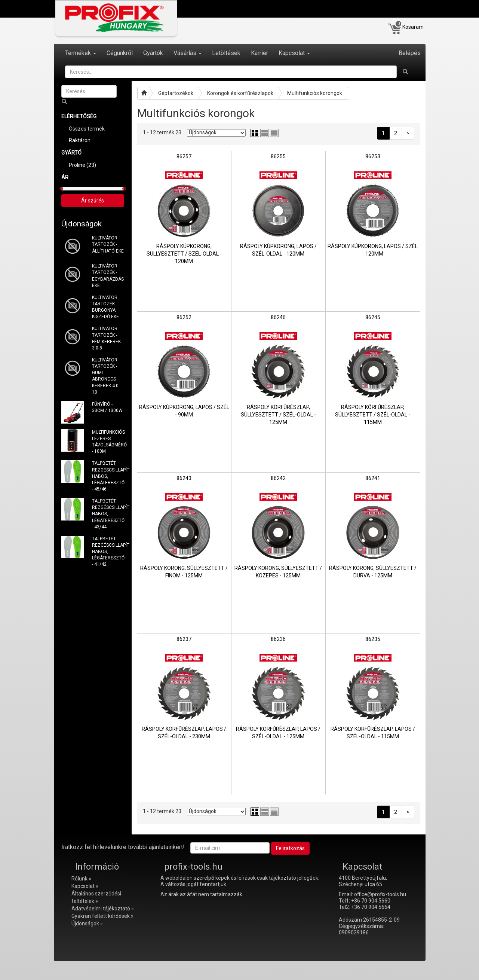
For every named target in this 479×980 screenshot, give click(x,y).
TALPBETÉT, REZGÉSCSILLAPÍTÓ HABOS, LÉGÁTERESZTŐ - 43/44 (108, 514)
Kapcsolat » (85, 886)
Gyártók (153, 53)
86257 (184, 156)
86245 (373, 317)
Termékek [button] (81, 53)
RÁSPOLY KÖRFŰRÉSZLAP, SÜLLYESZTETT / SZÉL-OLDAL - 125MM (278, 415)
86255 (278, 156)
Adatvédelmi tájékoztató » (103, 909)
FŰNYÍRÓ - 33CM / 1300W (107, 407)
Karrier (260, 53)
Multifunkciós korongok (315, 93)
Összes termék (87, 129)
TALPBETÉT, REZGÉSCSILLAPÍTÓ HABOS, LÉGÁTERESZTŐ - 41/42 (108, 552)
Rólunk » (81, 879)
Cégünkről (120, 53)
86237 (184, 639)
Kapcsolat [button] (294, 53)
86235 (373, 639)
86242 (278, 478)
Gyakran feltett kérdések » (102, 916)
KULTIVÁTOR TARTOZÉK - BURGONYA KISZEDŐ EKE (105, 307)
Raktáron (80, 140)
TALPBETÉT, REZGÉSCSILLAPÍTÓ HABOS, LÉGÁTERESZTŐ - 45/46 (108, 476)
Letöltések (226, 53)
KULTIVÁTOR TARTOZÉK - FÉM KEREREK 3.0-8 (106, 338)
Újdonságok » (87, 923)
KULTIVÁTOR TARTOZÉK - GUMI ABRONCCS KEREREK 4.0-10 (106, 376)
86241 (373, 478)
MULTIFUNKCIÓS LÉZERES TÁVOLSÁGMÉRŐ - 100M (108, 442)
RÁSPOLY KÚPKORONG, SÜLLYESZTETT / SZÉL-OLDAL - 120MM (184, 254)
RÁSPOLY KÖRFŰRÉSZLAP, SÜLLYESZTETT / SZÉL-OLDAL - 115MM (373, 415)
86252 (184, 317)
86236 (278, 639)
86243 (184, 478)
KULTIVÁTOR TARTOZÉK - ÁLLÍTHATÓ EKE (108, 244)
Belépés (410, 53)
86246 (278, 317)
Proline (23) (82, 165)
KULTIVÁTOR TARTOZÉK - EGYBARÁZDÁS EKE (108, 276)
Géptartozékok (176, 93)
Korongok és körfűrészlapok (240, 93)
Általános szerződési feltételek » (96, 897)
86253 (373, 156)
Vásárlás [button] (188, 53)
